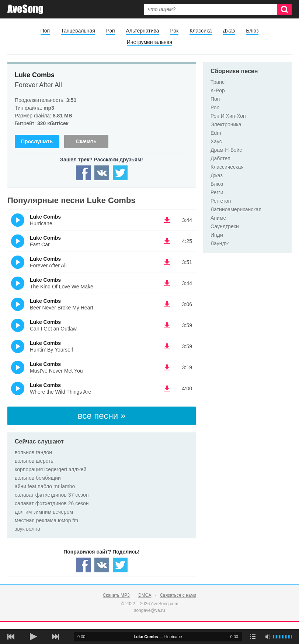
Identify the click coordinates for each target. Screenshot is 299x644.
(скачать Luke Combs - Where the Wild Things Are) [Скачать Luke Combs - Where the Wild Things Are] (167, 388)
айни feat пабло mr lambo (45, 486)
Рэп (111, 31)
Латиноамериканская (236, 209)
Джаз (229, 31)
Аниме (218, 218)
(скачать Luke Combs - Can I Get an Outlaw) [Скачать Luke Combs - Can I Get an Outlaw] (167, 325)
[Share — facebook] (83, 173)
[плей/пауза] (33, 637)
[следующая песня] (55, 637)
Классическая (227, 167)
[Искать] (284, 9)
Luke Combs (35, 75)
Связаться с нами (178, 595)
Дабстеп (220, 158)
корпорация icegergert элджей (51, 469)
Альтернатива (143, 31)
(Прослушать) (18, 220)
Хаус (216, 141)
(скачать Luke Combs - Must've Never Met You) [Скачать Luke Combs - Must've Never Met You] (167, 367)
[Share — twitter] (120, 173)
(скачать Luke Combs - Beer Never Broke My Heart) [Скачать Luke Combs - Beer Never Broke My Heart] (167, 304)
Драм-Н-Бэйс (226, 150)
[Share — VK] (102, 173)
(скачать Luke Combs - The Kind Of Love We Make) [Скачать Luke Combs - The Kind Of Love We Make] (167, 283)
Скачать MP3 (116, 595)
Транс (218, 82)
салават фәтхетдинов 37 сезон (52, 495)
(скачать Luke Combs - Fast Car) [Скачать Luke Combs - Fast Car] (167, 241)
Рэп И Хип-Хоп (228, 116)
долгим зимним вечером (44, 512)
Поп (45, 31)
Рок (175, 31)
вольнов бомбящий (38, 478)
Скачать (86, 141)
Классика (201, 31)
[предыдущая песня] (11, 637)
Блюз (252, 31)
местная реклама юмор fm (46, 520)
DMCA (145, 595)
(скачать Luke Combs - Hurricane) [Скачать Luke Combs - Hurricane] (167, 220)
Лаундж (220, 243)
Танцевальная (78, 31)
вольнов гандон (33, 452)
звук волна (27, 529)
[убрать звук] (268, 637)
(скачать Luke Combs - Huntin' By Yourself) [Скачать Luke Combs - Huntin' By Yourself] (167, 346)
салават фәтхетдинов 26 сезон (52, 503)
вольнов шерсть (34, 461)
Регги (217, 192)
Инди (217, 235)
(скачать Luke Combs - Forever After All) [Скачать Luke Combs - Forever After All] (167, 262)
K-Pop (218, 90)
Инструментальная (149, 42)
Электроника (226, 124)
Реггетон (221, 201)
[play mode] (253, 637)
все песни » (102, 416)
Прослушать (37, 141)
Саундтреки (225, 226)
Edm (216, 133)
